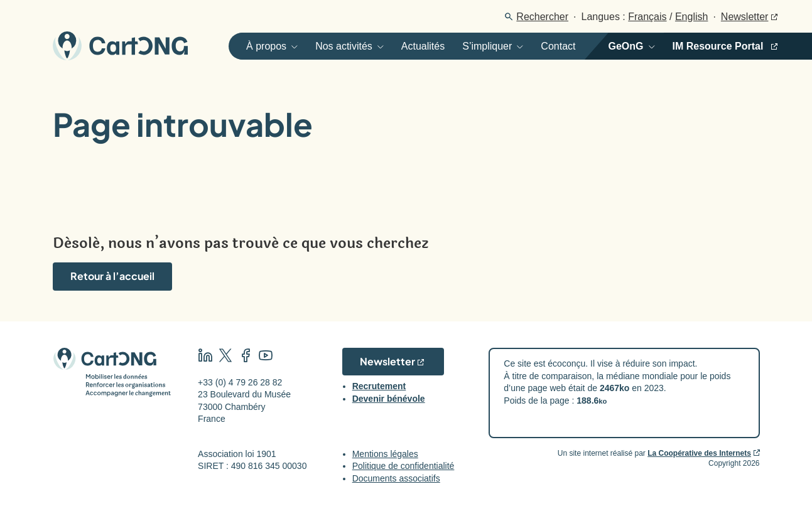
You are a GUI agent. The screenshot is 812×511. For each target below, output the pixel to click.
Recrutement (379, 386)
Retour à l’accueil (112, 276)
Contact (558, 46)
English (691, 17)
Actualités (423, 46)
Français (647, 17)
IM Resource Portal (718, 46)
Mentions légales (385, 454)
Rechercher (542, 17)
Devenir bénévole (389, 399)
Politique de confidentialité (403, 466)
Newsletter (745, 17)
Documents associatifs (396, 478)
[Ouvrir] (268, 46)
